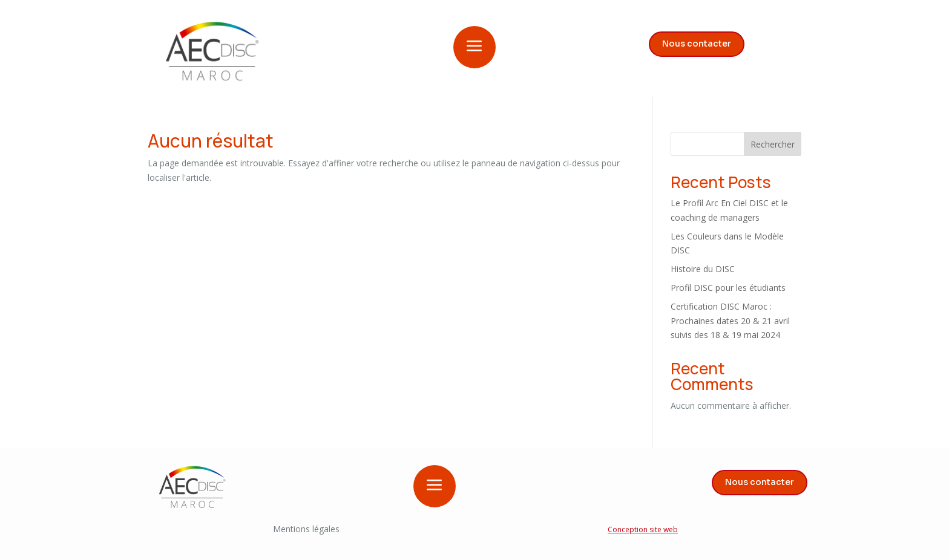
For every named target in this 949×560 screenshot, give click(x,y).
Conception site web (643, 529)
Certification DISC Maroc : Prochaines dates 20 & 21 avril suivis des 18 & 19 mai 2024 (730, 321)
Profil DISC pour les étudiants (728, 288)
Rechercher (773, 144)
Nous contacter (697, 44)
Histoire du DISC (703, 269)
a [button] (475, 47)
